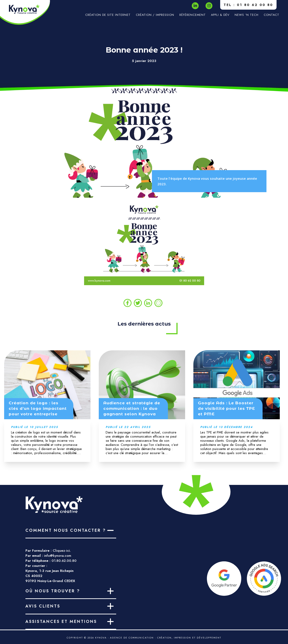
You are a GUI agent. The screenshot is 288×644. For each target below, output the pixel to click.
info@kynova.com (58, 556)
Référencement (193, 15)
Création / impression (155, 15)
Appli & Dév (220, 15)
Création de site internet (108, 15)
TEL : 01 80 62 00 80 (248, 5)
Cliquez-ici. (62, 551)
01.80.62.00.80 (64, 561)
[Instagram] (209, 6)
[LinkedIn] (195, 6)
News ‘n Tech (247, 15)
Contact (272, 15)
